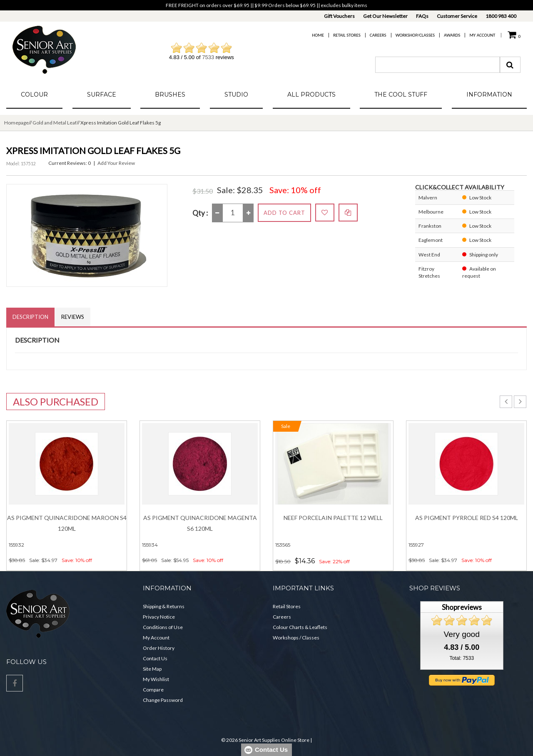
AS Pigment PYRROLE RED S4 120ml (467, 518)
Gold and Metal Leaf (55, 123)
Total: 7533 (462, 658)
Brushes (170, 94)
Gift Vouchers (339, 16)
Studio (236, 94)
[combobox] (438, 65)
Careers (378, 35)
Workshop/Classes (415, 35)
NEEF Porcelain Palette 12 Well (333, 518)
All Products (311, 94)
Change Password (163, 700)
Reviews (73, 317)
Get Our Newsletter (385, 16)
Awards (452, 35)
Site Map (152, 669)
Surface (102, 94)
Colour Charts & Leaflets (300, 627)
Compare (153, 690)
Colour (34, 94)
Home (318, 35)
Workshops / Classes (296, 638)
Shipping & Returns (164, 606)
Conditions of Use (163, 627)
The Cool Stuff (401, 94)
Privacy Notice (159, 617)
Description (30, 317)
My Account (482, 35)
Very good (462, 634)
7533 (208, 57)
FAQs (422, 16)
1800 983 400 (501, 16)
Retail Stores (347, 35)
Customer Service (457, 16)
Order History (159, 648)
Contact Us (155, 658)
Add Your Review (116, 163)
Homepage (16, 123)
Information (489, 94)
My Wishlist (156, 679)
